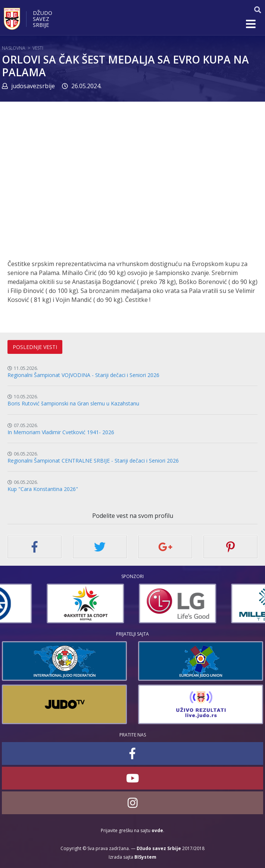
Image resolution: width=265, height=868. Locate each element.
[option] (40, 603)
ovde (157, 830)
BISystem (145, 857)
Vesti (38, 48)
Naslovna (14, 48)
